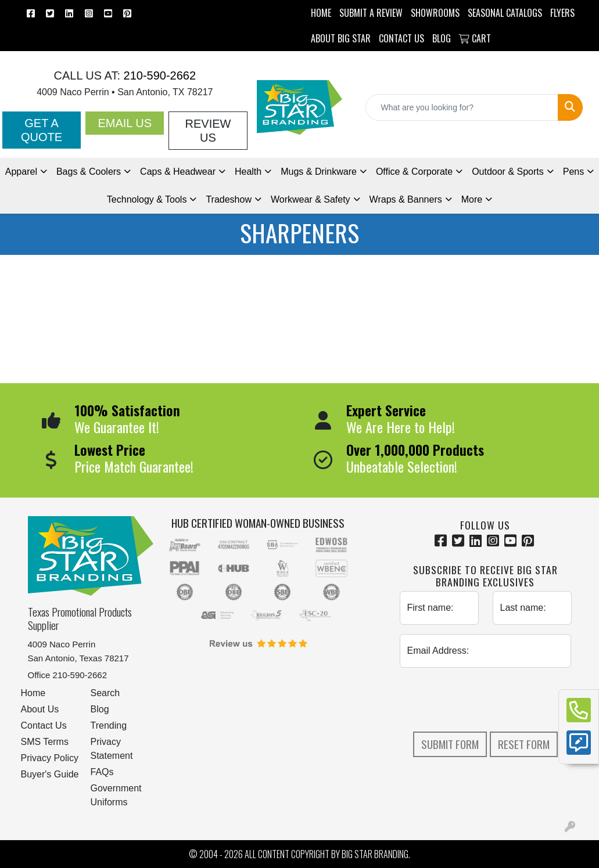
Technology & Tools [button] (147, 199)
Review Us (208, 131)
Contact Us (44, 725)
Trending (109, 725)
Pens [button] (573, 172)
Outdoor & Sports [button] (508, 172)
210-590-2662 (158, 75)
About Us (40, 709)
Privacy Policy (50, 758)
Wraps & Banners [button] (406, 199)
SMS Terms (45, 742)
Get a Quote (42, 130)
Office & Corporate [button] (414, 172)
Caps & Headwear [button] (178, 172)
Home (33, 693)
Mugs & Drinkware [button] (319, 172)
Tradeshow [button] (229, 199)
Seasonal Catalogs (505, 13)
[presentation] (488, 700)
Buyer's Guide (50, 774)
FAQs (102, 772)
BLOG (442, 38)
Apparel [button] (21, 172)
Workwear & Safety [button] (311, 199)
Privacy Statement (112, 749)
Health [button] (248, 172)
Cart (475, 38)
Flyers (562, 13)
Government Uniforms (116, 795)
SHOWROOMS (435, 13)
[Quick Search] (462, 107)
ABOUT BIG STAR (341, 38)
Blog (100, 709)
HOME (321, 13)
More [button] (472, 199)
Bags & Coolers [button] (89, 172)
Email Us (125, 123)
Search (105, 693)
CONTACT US (401, 38)
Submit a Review (371, 13)
